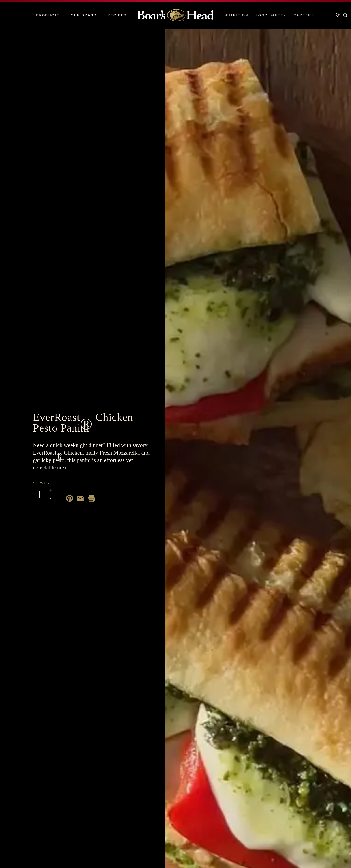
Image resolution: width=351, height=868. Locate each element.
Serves (41, 483)
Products (48, 15)
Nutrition (236, 15)
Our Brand (84, 15)
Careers (304, 15)
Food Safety (271, 15)
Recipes (117, 15)
